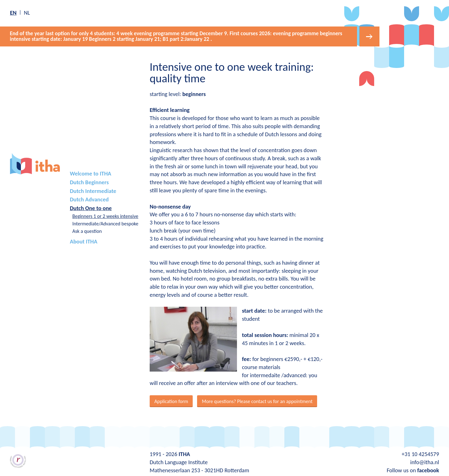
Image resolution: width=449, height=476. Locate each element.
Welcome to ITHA (91, 173)
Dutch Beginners (89, 182)
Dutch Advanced (89, 199)
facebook (428, 469)
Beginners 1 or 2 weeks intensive (105, 215)
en (13, 13)
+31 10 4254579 (420, 453)
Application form (171, 400)
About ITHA (84, 241)
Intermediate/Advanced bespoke (105, 223)
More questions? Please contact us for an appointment (257, 400)
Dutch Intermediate (93, 190)
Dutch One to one (91, 207)
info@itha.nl (425, 461)
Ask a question (87, 230)
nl (27, 13)
